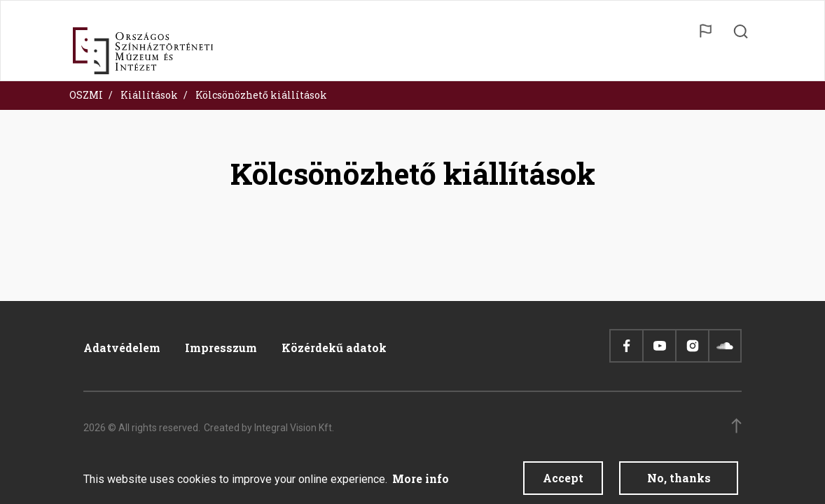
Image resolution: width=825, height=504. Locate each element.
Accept (563, 481)
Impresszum (221, 348)
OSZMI (86, 95)
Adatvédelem (122, 348)
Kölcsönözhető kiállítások (261, 95)
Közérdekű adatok (334, 348)
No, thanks (679, 481)
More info (421, 482)
